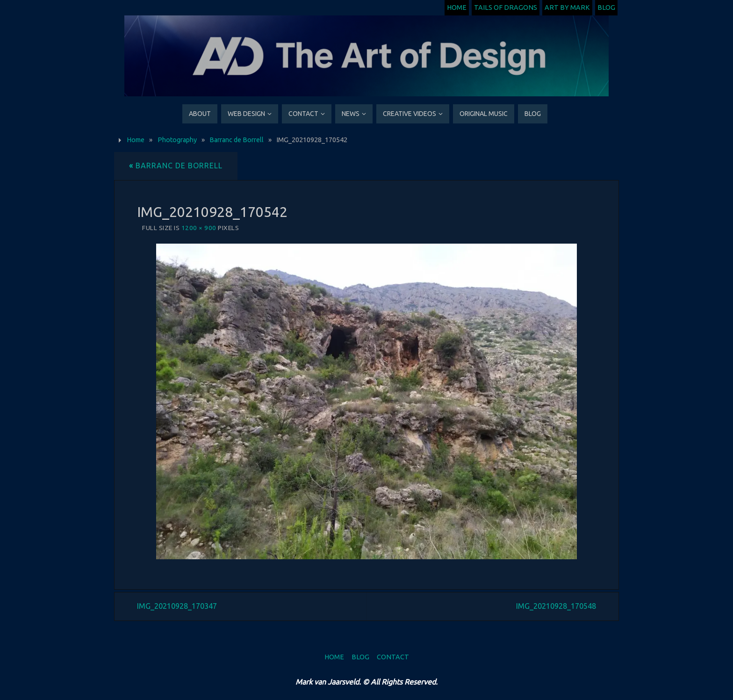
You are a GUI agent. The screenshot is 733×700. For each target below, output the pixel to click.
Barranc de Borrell (237, 140)
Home (457, 7)
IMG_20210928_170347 (177, 606)
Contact (393, 657)
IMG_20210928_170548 (556, 606)
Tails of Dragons (506, 7)
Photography (177, 140)
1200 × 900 (199, 228)
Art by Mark (567, 7)
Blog (606, 7)
